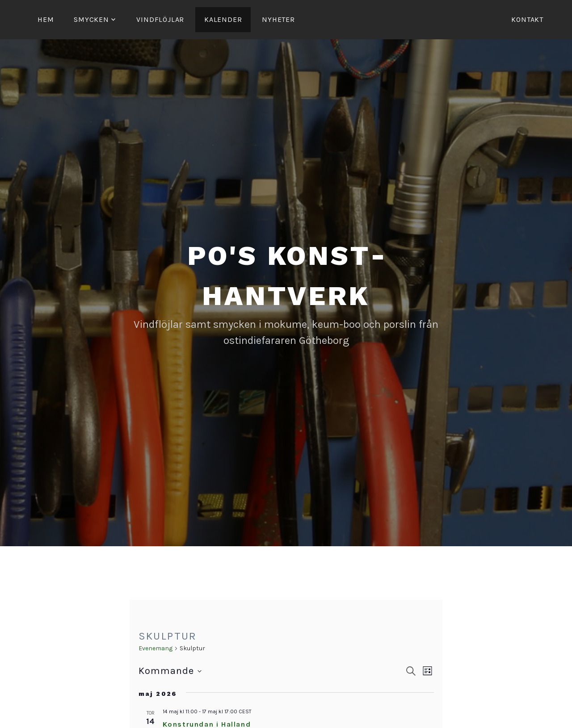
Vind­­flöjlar (160, 19)
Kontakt (527, 19)
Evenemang (156, 648)
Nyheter (278, 19)
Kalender (223, 19)
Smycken (91, 19)
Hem (46, 19)
